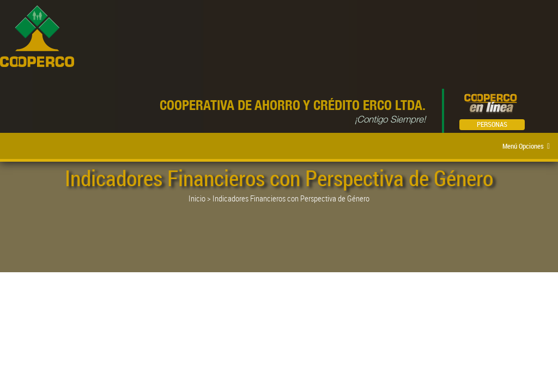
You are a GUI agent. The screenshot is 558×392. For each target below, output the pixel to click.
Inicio (197, 198)
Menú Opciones (526, 146)
